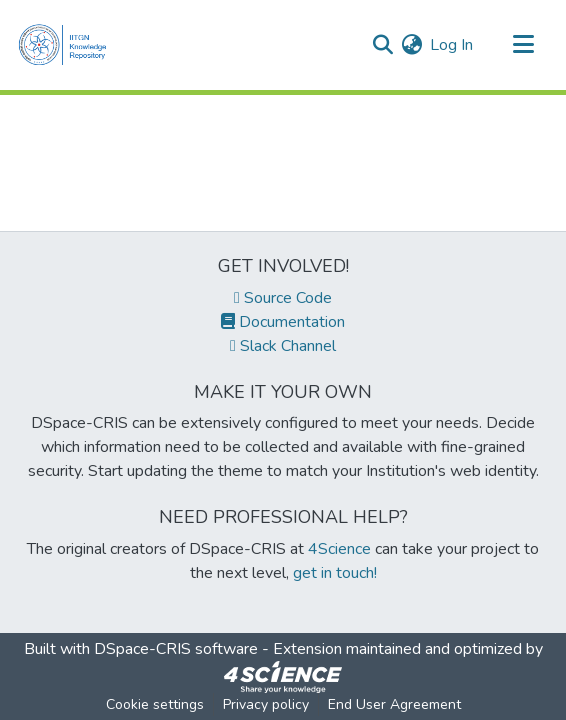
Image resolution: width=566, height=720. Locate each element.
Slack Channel (283, 346)
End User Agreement (394, 704)
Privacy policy (266, 704)
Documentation (283, 322)
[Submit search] (382, 45)
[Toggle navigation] (523, 45)
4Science (339, 549)
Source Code (283, 298)
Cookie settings (155, 704)
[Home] (67, 45)
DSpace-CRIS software (176, 649)
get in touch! (335, 573)
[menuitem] (411, 45)
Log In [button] (452, 45)
